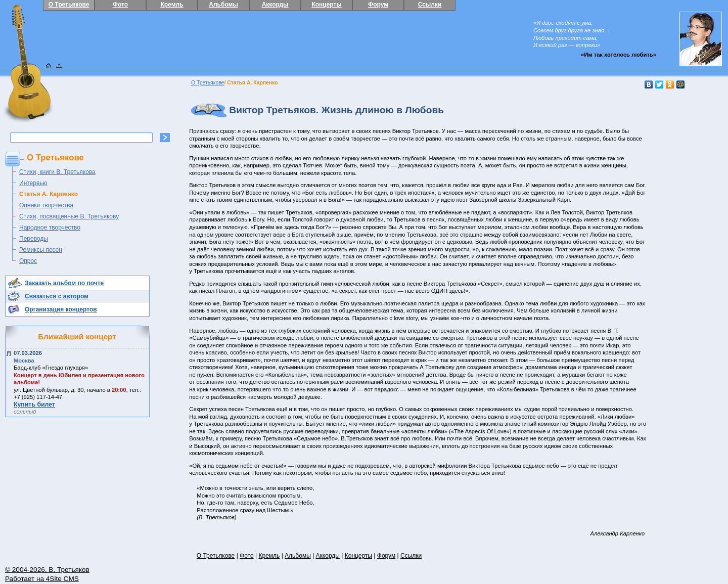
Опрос (28, 261)
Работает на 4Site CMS (42, 579)
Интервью (33, 183)
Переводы (34, 239)
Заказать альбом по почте (64, 283)
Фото (120, 5)
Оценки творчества (46, 205)
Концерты (326, 5)
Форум (378, 5)
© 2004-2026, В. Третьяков (47, 570)
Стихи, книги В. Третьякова (57, 172)
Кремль (172, 5)
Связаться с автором (57, 296)
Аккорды (275, 5)
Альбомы (223, 5)
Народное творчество (50, 228)
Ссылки (430, 5)
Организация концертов (61, 309)
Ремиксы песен (41, 250)
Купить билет (34, 405)
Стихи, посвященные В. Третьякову (69, 216)
